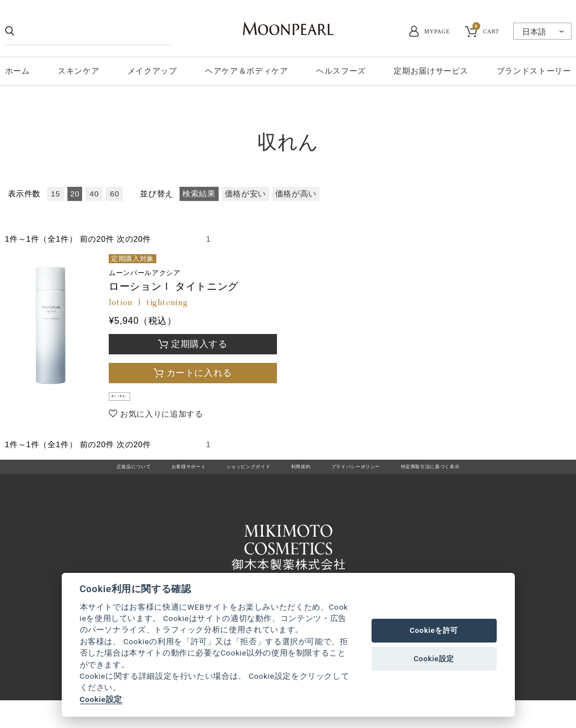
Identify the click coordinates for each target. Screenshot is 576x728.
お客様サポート (151, 480)
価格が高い (296, 194)
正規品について (78, 480)
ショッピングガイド (232, 480)
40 (94, 194)
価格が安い (246, 194)
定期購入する (199, 344)
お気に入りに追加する (161, 422)
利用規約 (302, 480)
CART (486, 30)
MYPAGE (437, 31)
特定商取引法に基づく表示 (479, 480)
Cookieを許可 (434, 630)
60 (114, 194)
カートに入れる (199, 373)
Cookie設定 (101, 699)
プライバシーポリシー (374, 480)
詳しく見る (135, 401)
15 (56, 194)
